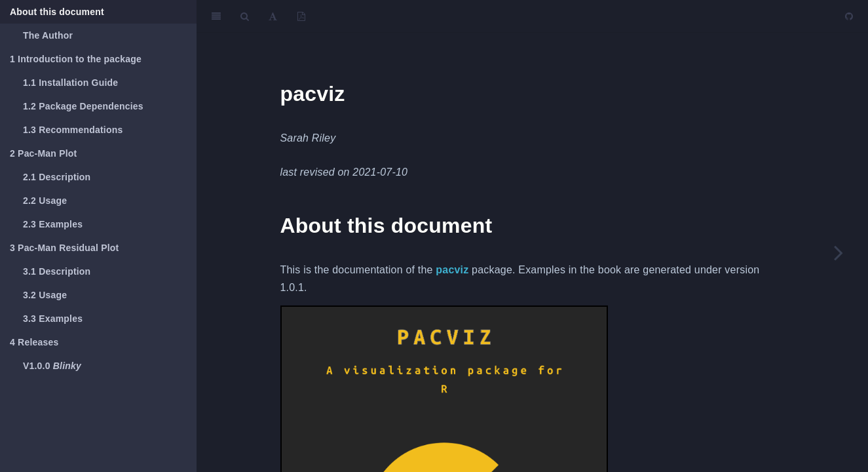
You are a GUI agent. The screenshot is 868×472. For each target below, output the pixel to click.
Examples (53, 224)
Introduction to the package (76, 59)
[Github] (849, 16)
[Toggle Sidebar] (216, 16)
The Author (48, 35)
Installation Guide (70, 83)
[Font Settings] (273, 16)
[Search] (245, 16)
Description (57, 177)
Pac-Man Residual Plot (64, 248)
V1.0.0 (52, 366)
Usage (45, 201)
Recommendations (73, 130)
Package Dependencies (83, 106)
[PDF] (301, 16)
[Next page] (839, 252)
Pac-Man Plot (43, 153)
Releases (34, 342)
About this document (57, 12)
